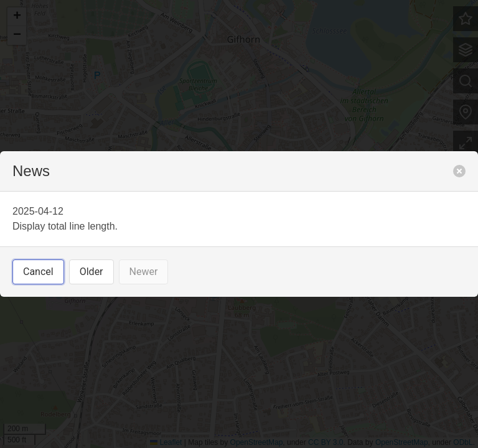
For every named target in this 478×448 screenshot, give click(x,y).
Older (91, 272)
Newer (144, 272)
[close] (459, 171)
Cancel (38, 272)
